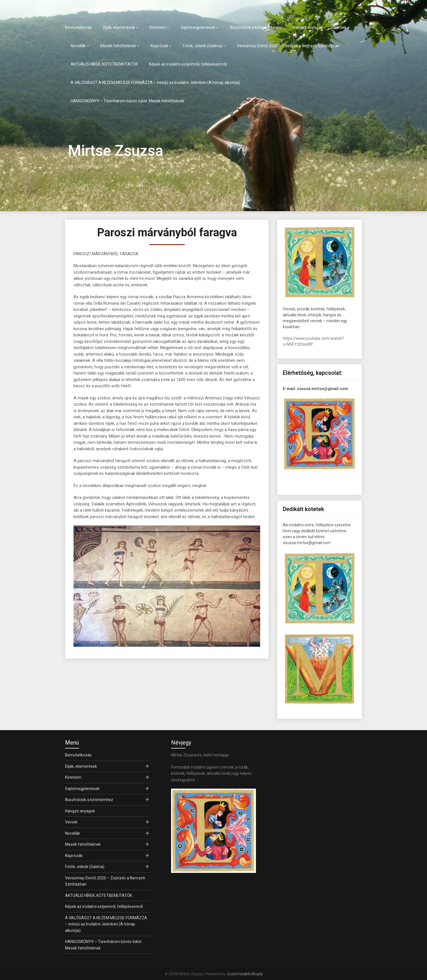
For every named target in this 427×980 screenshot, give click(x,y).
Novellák (78, 46)
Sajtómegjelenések (198, 27)
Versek (340, 27)
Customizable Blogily (245, 974)
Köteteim (158, 27)
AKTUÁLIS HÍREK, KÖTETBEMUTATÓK (104, 64)
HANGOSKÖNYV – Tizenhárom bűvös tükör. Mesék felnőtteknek (128, 101)
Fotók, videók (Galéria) (203, 46)
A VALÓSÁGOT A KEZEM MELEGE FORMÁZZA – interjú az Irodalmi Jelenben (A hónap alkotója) (155, 83)
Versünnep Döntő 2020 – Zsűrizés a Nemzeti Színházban (288, 46)
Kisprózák (159, 46)
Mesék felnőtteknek (118, 46)
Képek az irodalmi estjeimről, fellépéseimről (188, 64)
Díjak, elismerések (119, 27)
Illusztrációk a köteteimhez (254, 27)
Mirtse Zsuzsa (89, 9)
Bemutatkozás (78, 27)
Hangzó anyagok (308, 27)
